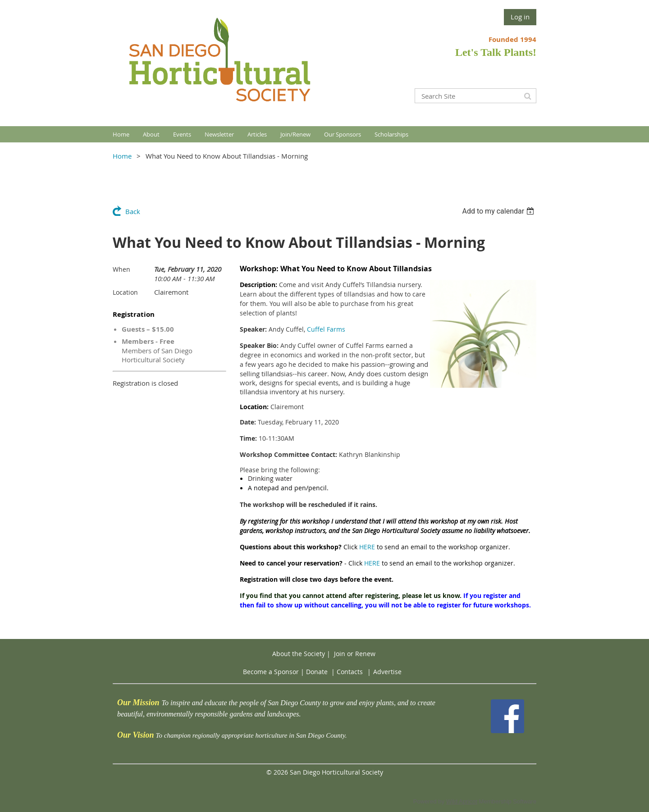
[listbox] (499, 211)
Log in (520, 17)
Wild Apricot (462, 801)
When (121, 269)
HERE (367, 547)
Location (125, 292)
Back (133, 211)
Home (122, 156)
